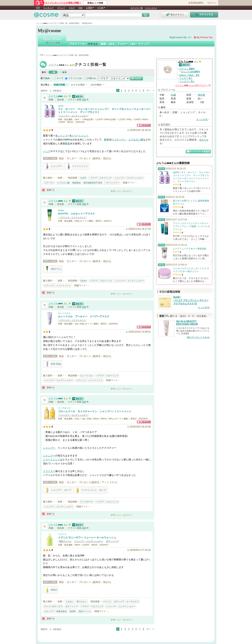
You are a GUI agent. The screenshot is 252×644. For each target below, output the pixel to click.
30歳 (173, 95)
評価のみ (92, 78)
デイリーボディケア (53, 606)
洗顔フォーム (65, 541)
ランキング (48, 8)
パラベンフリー (112, 183)
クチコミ (93, 44)
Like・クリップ (139, 44)
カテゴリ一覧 (137, 8)
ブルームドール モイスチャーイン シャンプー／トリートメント (95, 411)
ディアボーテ (64, 408)
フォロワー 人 (187, 81)
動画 (103, 44)
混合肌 (201, 95)
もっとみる (202, 119)
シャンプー (64, 136)
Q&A (80, 8)
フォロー (122, 44)
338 (84, 100)
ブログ (72, 8)
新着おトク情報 (95, 3)
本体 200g (53, 364)
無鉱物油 (76, 183)
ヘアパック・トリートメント (72, 217)
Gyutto (61, 210)
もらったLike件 (190, 72)
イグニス (62, 534)
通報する (49, 190)
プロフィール (77, 44)
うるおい (70, 602)
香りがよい (82, 602)
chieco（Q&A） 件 (189, 75)
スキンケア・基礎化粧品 (55, 611)
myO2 (61, 106)
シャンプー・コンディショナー (73, 116)
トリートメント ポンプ (90, 490)
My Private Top (204, 37)
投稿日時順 (59, 85)
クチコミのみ (75, 78)
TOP (38, 8)
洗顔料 (73, 611)
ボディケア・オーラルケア (126, 602)
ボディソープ (112, 541)
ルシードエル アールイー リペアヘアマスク (84, 316)
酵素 (107, 140)
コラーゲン (120, 140)
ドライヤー (49, 471)
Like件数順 (96, 85)
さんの (193, 85)
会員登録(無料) (196, 3)
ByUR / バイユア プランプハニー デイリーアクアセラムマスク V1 (191, 300)
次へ (149, 90)
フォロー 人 (186, 78)
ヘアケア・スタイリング (100, 178)
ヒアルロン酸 (136, 140)
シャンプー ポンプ (58, 490)
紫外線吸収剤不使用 (93, 183)
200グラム (53, 269)
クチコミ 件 (187, 69)
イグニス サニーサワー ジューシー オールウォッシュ (87, 538)
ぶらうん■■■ (78, 65)
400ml (51, 590)
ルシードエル (64, 313)
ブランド (61, 8)
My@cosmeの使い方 (180, 37)
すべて (60, 78)
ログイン (212, 3)
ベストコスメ (151, 8)
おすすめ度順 (78, 85)
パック (47, 151)
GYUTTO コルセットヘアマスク (77, 214)
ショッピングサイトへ (144, 125)
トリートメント (80, 136)
